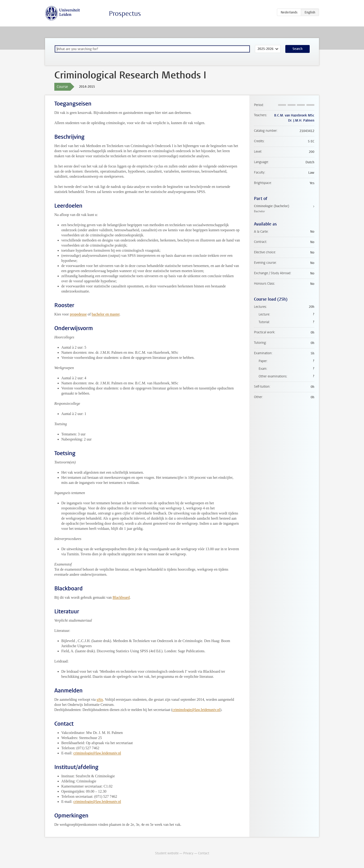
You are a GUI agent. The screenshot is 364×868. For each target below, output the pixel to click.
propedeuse (78, 314)
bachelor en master (106, 314)
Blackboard (121, 597)
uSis (100, 699)
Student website (167, 853)
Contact (204, 853)
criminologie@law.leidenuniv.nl (196, 710)
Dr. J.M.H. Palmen (301, 121)
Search (297, 49)
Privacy (188, 853)
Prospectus (125, 14)
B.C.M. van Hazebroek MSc (294, 115)
